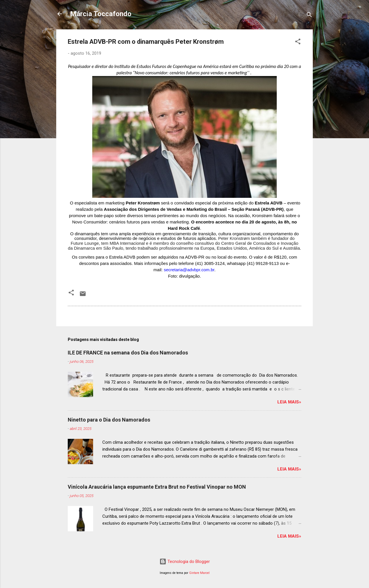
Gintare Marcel (199, 573)
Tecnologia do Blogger (185, 562)
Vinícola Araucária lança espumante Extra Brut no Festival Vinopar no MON (157, 487)
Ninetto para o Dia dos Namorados (109, 420)
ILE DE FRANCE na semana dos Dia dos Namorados (128, 353)
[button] (298, 42)
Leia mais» (289, 402)
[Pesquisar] (309, 16)
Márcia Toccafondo (101, 14)
